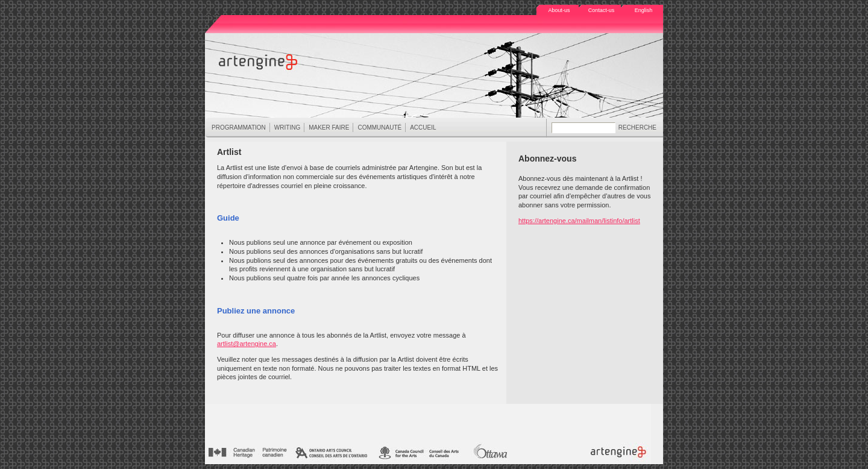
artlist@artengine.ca (247, 344)
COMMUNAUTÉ (379, 128)
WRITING (287, 128)
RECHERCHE (637, 127)
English (644, 10)
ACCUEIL (423, 127)
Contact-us (602, 10)
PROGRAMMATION (238, 128)
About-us (559, 10)
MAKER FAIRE (329, 128)
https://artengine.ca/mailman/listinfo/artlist (579, 221)
